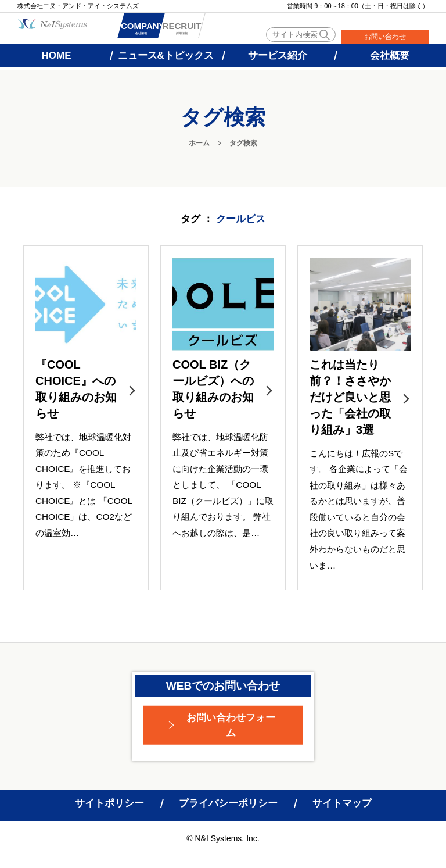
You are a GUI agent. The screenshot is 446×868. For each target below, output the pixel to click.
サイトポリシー (109, 803)
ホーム (199, 143)
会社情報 (156, 30)
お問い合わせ (385, 37)
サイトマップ (342, 803)
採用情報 (225, 30)
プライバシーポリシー (228, 803)
